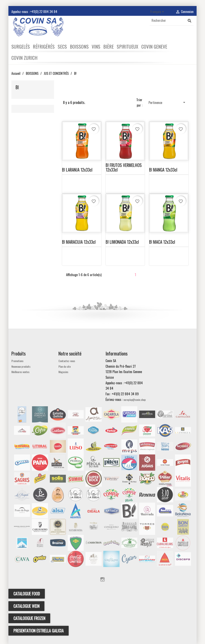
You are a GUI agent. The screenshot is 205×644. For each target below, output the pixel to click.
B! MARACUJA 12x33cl (79, 242)
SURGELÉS (21, 46)
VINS (96, 46)
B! (17, 87)
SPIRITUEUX (128, 46)
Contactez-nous (67, 361)
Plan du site (65, 366)
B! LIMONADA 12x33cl (122, 242)
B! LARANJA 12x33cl (77, 170)
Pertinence (168, 102)
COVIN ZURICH (24, 58)
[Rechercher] (172, 21)
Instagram (102, 579)
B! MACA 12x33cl (162, 242)
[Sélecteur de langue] (158, 12)
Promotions (17, 361)
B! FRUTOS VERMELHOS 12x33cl (124, 167)
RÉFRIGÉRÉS (44, 46)
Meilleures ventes (20, 372)
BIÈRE (109, 46)
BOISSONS (79, 46)
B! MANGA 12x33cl (163, 170)
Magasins (63, 372)
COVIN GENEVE (154, 46)
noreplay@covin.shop (135, 400)
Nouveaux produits (21, 366)
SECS (62, 46)
